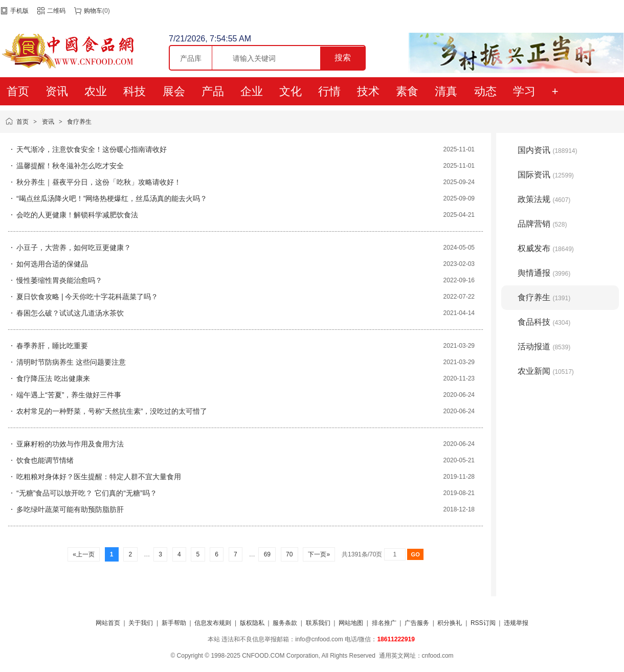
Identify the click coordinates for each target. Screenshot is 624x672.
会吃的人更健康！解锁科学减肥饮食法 (77, 215)
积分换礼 (450, 623)
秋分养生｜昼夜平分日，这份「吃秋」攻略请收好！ (99, 182)
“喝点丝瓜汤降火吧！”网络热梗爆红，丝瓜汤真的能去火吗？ (112, 198)
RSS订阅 (483, 623)
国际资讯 (546, 175)
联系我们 (318, 623)
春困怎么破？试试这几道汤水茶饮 (70, 313)
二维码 (56, 11)
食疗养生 (79, 122)
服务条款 (285, 623)
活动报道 (544, 346)
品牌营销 (542, 224)
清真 (446, 91)
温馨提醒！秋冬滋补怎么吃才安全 (70, 166)
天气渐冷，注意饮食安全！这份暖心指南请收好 (92, 149)
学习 (524, 91)
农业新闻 (546, 371)
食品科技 (544, 322)
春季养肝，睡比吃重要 (52, 346)
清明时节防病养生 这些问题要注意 (71, 362)
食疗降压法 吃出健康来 (53, 378)
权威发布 (546, 248)
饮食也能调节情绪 (45, 460)
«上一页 (84, 554)
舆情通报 (544, 273)
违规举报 (516, 623)
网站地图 (351, 623)
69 (267, 554)
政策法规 (544, 199)
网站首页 (108, 623)
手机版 (19, 11)
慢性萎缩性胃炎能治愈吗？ (59, 280)
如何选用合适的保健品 (52, 264)
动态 (485, 91)
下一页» (319, 554)
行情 (329, 91)
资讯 (57, 91)
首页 (18, 91)
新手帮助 (174, 623)
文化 (291, 91)
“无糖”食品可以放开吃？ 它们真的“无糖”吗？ (87, 493)
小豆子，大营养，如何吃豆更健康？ (74, 248)
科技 (135, 91)
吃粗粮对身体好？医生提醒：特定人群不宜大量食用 (99, 477)
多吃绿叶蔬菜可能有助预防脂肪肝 (70, 509)
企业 (252, 91)
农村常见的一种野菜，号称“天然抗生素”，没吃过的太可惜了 (112, 411)
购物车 (93, 11)
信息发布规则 (213, 623)
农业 (96, 91)
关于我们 (141, 623)
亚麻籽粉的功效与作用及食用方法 (70, 444)
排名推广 (384, 623)
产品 (213, 91)
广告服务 (417, 623)
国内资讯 (548, 150)
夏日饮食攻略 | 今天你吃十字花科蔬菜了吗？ (87, 297)
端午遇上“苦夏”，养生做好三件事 (69, 395)
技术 (368, 91)
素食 (407, 91)
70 (289, 554)
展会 (174, 91)
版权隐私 (252, 623)
